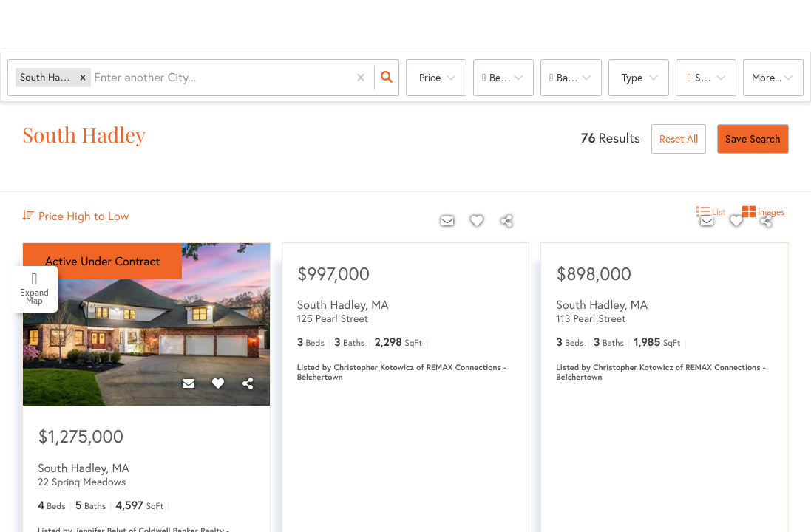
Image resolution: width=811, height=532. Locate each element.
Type (632, 77)
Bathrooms (579, 77)
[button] (83, 77)
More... (767, 77)
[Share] (248, 383)
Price (430, 77)
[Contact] (189, 383)
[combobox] (95, 78)
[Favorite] (218, 383)
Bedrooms (512, 77)
